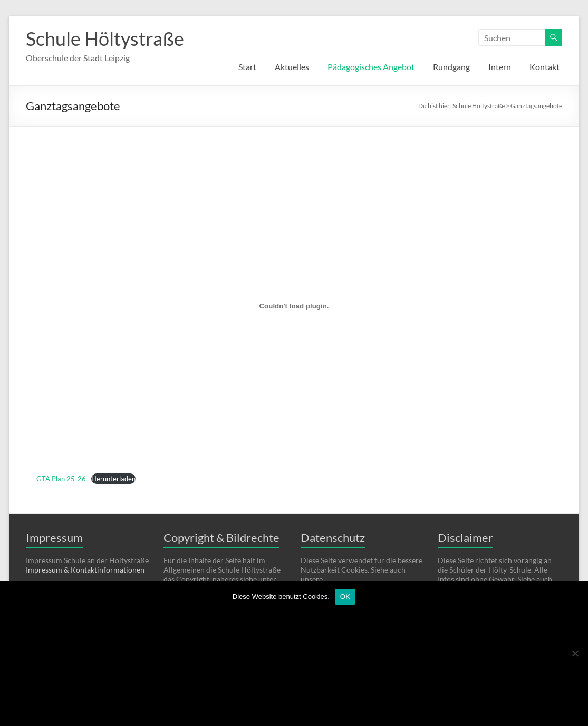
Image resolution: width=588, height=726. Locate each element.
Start (247, 67)
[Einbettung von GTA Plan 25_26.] (294, 306)
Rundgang (451, 67)
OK (345, 597)
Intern (500, 67)
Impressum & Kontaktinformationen (85, 570)
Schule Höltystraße (105, 38)
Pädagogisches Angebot (371, 67)
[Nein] (575, 653)
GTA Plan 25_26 (61, 479)
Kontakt (544, 67)
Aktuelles (292, 67)
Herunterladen (113, 479)
